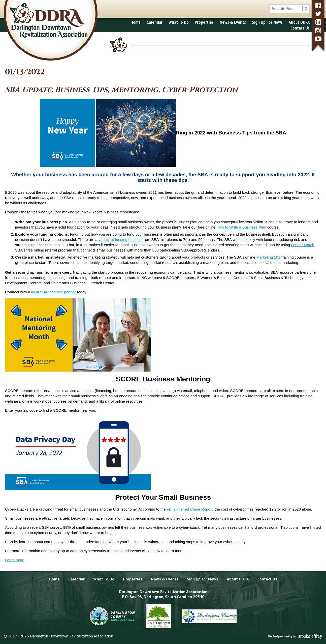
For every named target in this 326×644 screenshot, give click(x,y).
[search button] (306, 9)
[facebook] (318, 5)
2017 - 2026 (19, 636)
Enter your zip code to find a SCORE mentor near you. (51, 410)
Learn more (15, 560)
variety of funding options (120, 240)
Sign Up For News (267, 22)
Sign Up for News (203, 579)
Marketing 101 (268, 257)
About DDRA (299, 22)
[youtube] (318, 39)
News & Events (233, 22)
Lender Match (303, 245)
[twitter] (318, 14)
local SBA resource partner (53, 292)
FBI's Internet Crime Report (190, 509)
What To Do (179, 22)
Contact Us (300, 28)
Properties (204, 22)
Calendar (155, 22)
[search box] (289, 9)
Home (136, 22)
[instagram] (318, 30)
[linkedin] (318, 22)
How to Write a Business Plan (241, 227)
